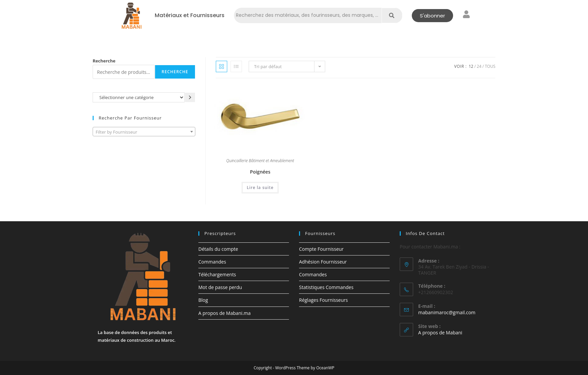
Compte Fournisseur (321, 249)
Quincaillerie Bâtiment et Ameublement (260, 161)
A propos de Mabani (440, 333)
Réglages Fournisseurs (323, 300)
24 (479, 66)
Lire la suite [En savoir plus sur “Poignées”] (260, 187)
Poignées (260, 172)
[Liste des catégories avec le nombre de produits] (139, 97)
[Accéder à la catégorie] (190, 97)
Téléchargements (217, 274)
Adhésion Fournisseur (323, 262)
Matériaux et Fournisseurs (190, 15)
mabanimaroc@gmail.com (447, 312)
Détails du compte (218, 249)
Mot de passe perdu (220, 287)
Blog (203, 300)
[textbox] (144, 132)
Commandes (212, 262)
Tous (490, 66)
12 (471, 66)
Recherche (104, 61)
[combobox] (144, 132)
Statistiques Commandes (326, 287)
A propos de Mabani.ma (225, 313)
